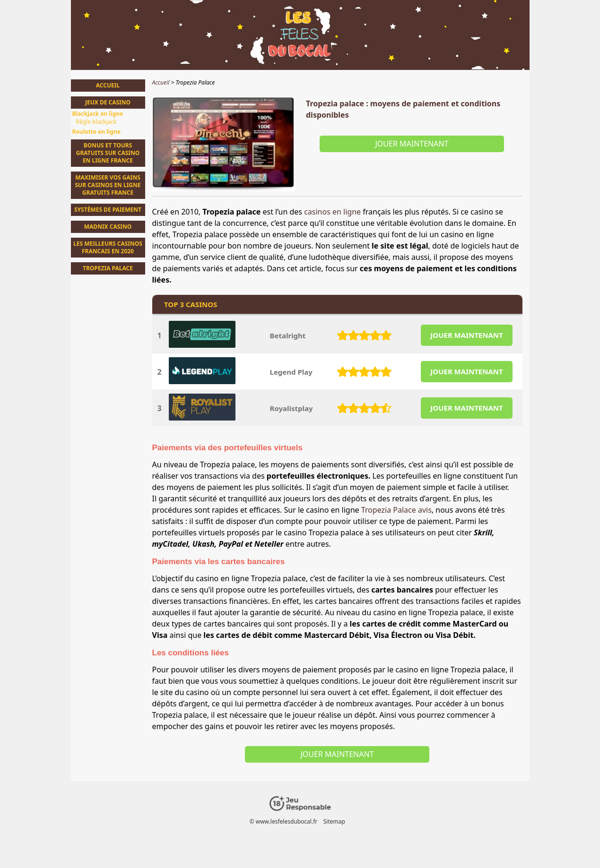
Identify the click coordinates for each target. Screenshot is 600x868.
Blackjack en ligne (98, 114)
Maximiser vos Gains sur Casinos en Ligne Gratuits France (108, 185)
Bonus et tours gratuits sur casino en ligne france (108, 153)
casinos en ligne (332, 212)
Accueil (108, 85)
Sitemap (334, 821)
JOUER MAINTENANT (466, 335)
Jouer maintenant (412, 144)
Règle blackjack (96, 122)
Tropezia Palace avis (396, 510)
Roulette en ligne (96, 132)
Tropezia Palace (108, 268)
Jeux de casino (108, 102)
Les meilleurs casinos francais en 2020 (108, 247)
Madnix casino (108, 227)
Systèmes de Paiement (108, 210)
